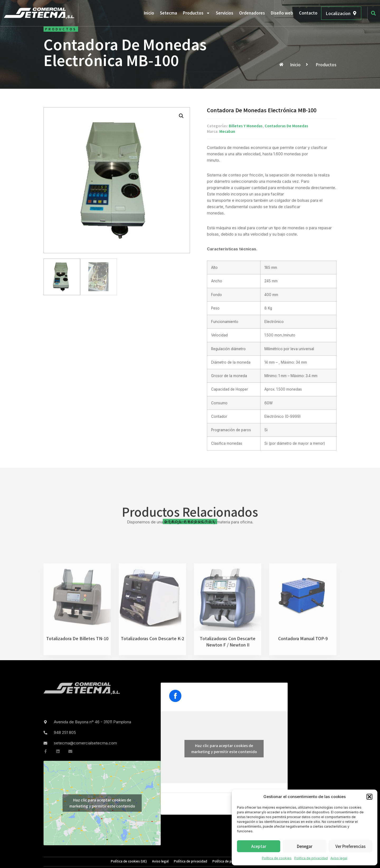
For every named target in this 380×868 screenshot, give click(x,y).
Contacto (308, 13)
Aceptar (259, 846)
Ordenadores (252, 13)
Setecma (168, 13)
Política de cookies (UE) (129, 861)
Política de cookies (277, 858)
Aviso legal (339, 858)
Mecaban (227, 132)
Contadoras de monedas (286, 126)
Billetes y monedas (246, 126)
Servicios (225, 13)
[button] (369, 797)
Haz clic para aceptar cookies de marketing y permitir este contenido (102, 803)
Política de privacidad (311, 858)
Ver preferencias (350, 846)
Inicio (149, 13)
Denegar (305, 846)
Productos (196, 13)
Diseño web (282, 13)
